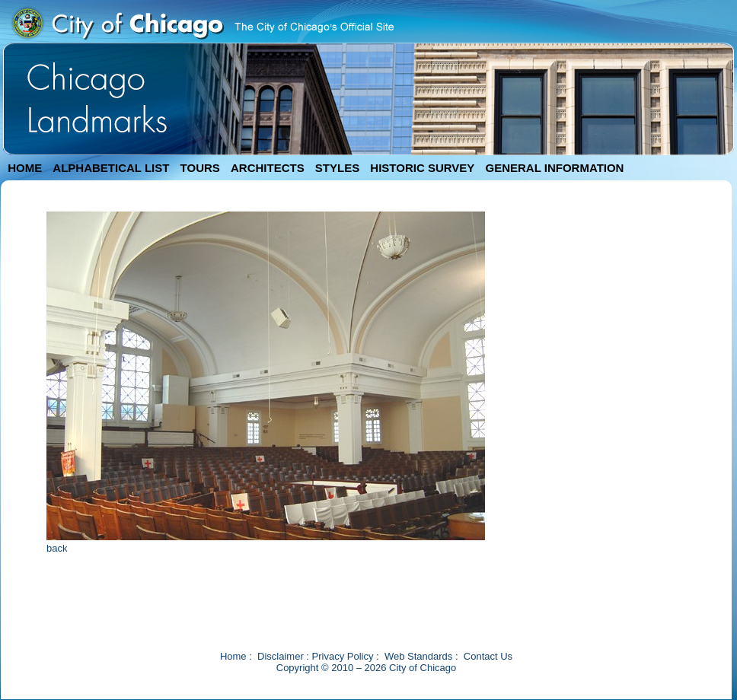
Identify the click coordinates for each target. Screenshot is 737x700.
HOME (25, 168)
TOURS (200, 168)
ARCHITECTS (268, 168)
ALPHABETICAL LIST (111, 168)
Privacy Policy (343, 656)
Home (233, 656)
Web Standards (418, 656)
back (57, 548)
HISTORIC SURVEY (422, 168)
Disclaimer (281, 656)
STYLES (337, 168)
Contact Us (488, 656)
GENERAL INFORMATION (555, 168)
